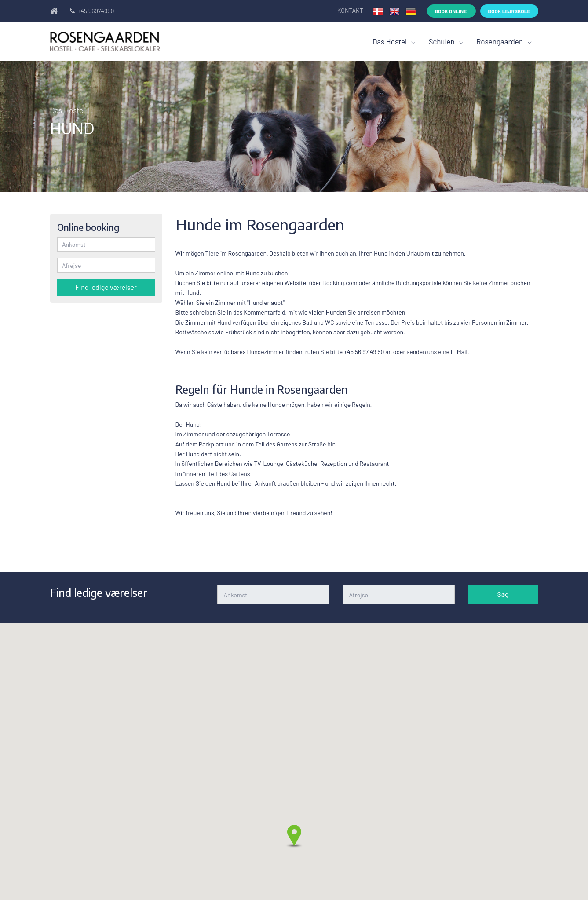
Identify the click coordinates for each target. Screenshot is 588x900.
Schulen (442, 41)
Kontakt (351, 10)
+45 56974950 (91, 11)
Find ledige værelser (106, 287)
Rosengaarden (500, 41)
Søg (503, 594)
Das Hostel (391, 41)
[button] (294, 836)
